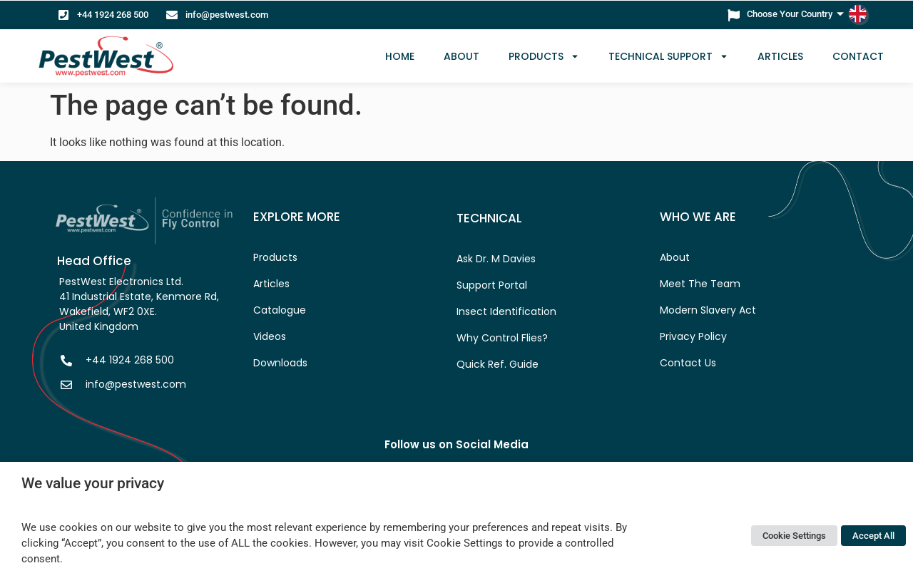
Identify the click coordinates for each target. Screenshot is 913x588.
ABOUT (461, 56)
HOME (400, 56)
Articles (780, 56)
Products (544, 56)
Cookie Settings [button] (794, 536)
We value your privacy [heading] (93, 483)
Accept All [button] (873, 536)
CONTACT (858, 56)
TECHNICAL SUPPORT (668, 56)
